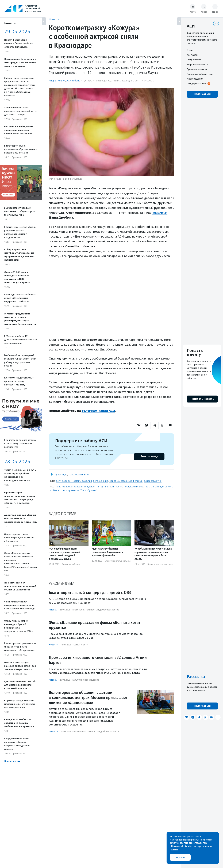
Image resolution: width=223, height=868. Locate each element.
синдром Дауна (153, 481)
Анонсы (53, 609)
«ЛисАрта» (160, 213)
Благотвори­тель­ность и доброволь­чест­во (126, 561)
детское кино (101, 481)
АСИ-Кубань (73, 81)
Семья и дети (81, 644)
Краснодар (61, 474)
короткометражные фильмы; (126, 481)
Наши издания (195, 79)
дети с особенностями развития (74, 481)
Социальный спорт (72, 564)
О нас (190, 50)
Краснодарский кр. (79, 474)
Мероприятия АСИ (197, 64)
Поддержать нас (196, 84)
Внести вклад (149, 456)
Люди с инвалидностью (125, 81)
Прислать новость (197, 69)
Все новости (12, 761)
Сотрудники (194, 60)
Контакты (192, 55)
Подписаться (202, 94)
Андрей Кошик (57, 81)
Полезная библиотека (200, 74)
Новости (54, 19)
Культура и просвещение (96, 81)
